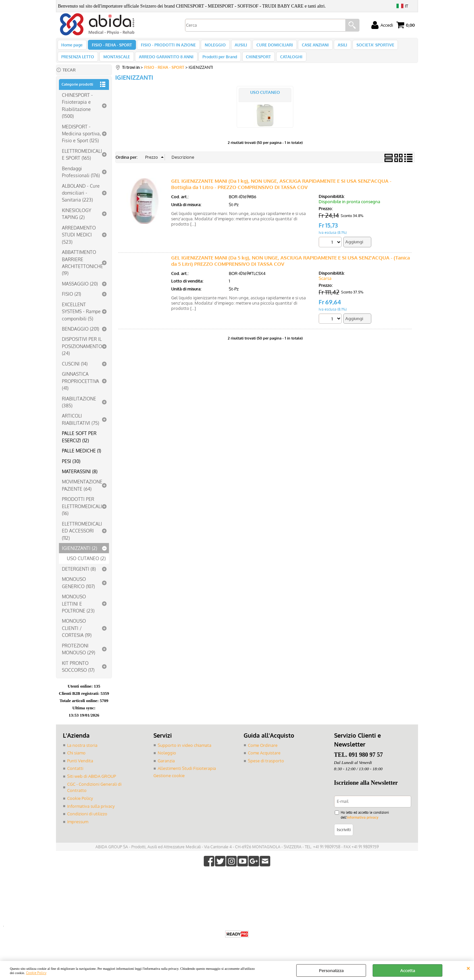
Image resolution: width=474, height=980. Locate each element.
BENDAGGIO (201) (80, 336)
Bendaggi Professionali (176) (81, 179)
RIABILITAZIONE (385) (79, 409)
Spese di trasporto (266, 768)
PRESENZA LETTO (78, 62)
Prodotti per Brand (216, 62)
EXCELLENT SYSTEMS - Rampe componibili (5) (81, 318)
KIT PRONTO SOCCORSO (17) (78, 673)
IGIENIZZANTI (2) (79, 555)
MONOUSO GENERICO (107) (78, 590)
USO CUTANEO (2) (86, 565)
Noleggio (167, 760)
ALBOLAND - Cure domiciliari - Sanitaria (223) (81, 200)
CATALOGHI (286, 62)
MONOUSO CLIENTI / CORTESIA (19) (77, 635)
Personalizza (331, 970)
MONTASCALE (115, 62)
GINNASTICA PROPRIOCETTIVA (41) (80, 388)
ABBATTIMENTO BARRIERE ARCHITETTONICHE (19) (82, 269)
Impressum (78, 828)
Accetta (408, 970)
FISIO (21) (71, 301)
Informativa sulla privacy (91, 813)
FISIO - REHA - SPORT (111, 46)
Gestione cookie (169, 782)
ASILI (335, 46)
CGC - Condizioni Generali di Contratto (94, 794)
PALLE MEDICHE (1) (81, 457)
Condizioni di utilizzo (87, 820)
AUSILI (237, 46)
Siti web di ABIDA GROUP (92, 783)
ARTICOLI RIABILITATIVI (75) (80, 426)
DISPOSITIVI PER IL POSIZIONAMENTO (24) (82, 353)
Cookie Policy (36, 973)
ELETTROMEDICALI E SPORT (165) (82, 161)
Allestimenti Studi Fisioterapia (187, 775)
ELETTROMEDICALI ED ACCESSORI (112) (82, 538)
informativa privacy (363, 824)
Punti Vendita (80, 768)
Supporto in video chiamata (184, 752)
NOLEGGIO (212, 46)
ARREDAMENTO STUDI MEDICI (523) (79, 242)
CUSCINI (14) (75, 370)
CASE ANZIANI (309, 46)
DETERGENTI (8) (79, 576)
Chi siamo (76, 760)
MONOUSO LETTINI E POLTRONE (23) (78, 610)
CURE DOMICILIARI (269, 46)
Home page (72, 46)
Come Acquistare (264, 760)
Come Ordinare (263, 752)
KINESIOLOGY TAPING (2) (77, 220)
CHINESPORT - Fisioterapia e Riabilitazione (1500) (77, 112)
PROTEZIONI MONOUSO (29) (79, 656)
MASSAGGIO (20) (80, 290)
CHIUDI (468, 967)
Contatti (75, 775)
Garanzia (166, 768)
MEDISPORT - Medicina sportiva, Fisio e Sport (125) (81, 140)
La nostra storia (82, 752)
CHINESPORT (254, 62)
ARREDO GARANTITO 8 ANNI (164, 62)
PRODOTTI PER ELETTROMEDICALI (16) (82, 513)
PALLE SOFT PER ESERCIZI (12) (79, 444)
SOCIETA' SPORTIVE (367, 46)
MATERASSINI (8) (80, 478)
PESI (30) (71, 468)
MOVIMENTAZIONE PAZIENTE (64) (82, 492)
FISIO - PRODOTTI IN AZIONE (166, 46)
